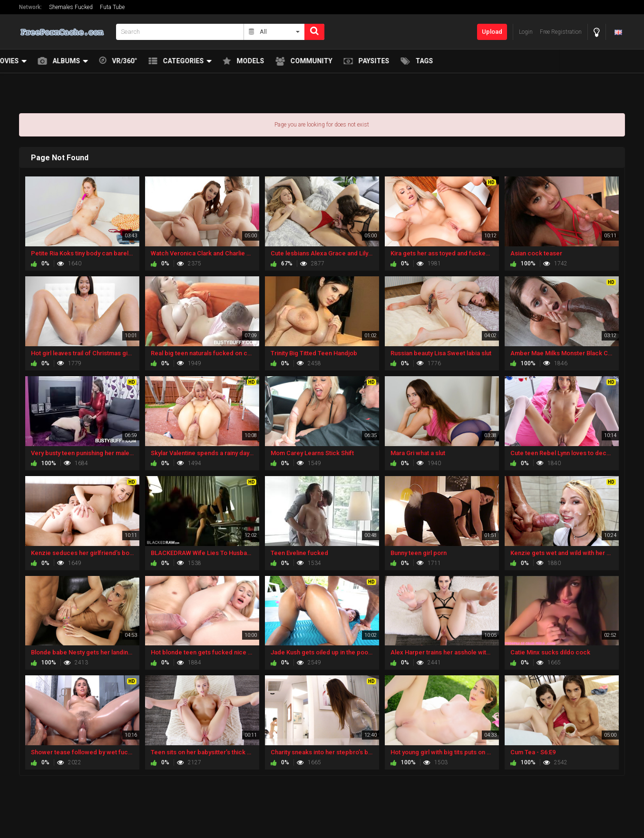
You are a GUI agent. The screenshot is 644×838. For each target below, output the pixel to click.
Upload (492, 32)
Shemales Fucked (71, 7)
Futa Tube (112, 7)
